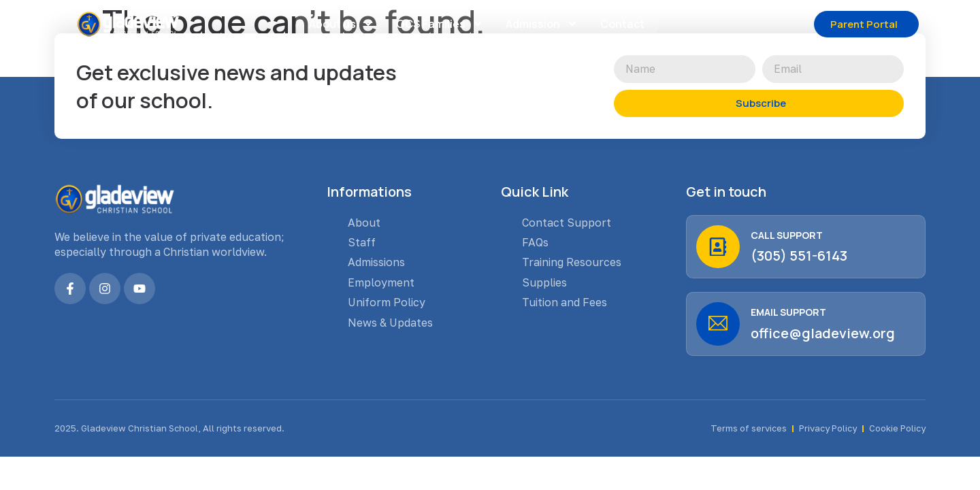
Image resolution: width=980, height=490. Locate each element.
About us (341, 24)
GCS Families (440, 24)
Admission (542, 24)
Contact (622, 24)
